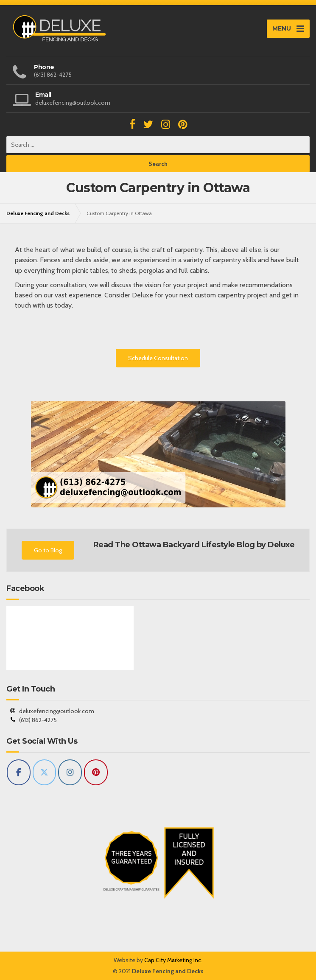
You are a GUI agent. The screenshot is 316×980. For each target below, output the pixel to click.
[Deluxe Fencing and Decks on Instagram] (70, 772)
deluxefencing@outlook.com (57, 711)
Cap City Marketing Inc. (173, 960)
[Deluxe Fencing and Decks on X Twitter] (45, 772)
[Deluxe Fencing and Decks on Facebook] (19, 772)
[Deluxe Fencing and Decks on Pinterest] (96, 772)
